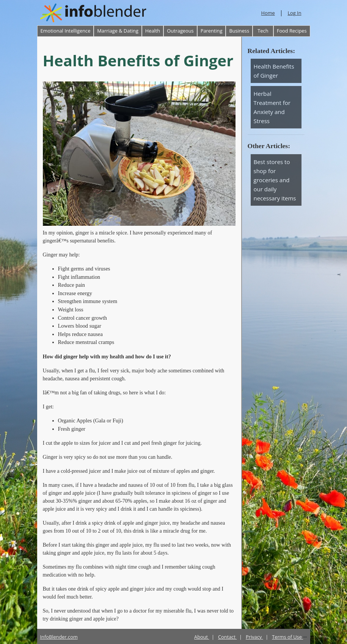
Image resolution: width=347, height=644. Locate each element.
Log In (294, 13)
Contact (227, 637)
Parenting (212, 31)
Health (153, 31)
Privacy (254, 637)
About (202, 637)
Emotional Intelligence (66, 31)
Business (239, 31)
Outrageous (180, 31)
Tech (263, 31)
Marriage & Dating (118, 31)
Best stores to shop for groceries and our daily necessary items (275, 180)
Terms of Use (287, 637)
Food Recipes (292, 31)
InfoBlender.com (59, 637)
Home (268, 13)
